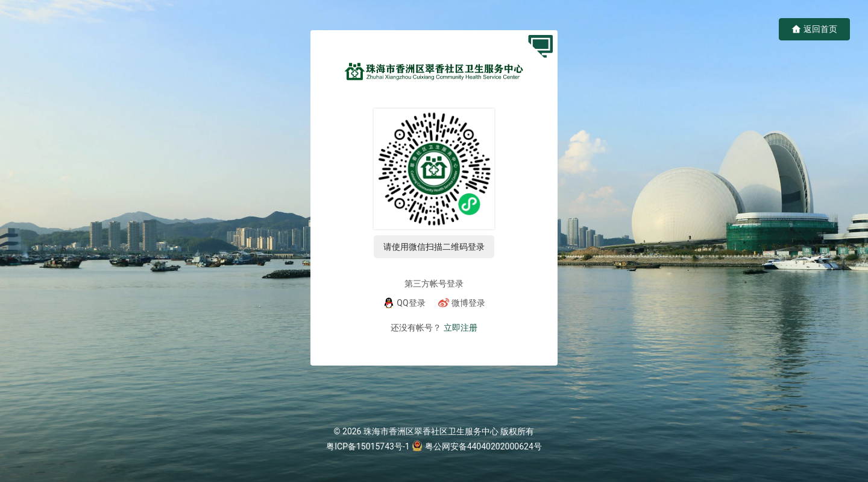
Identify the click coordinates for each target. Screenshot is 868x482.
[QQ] (404, 303)
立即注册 (461, 328)
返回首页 (814, 29)
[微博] (461, 303)
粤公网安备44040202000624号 (483, 446)
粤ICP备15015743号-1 (368, 446)
